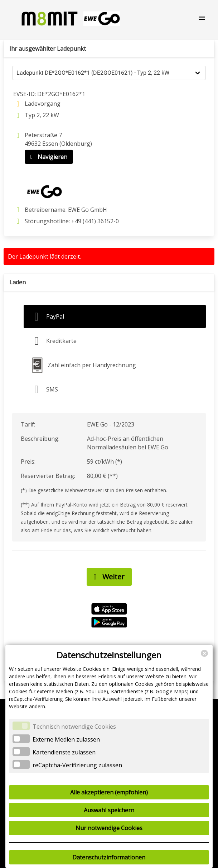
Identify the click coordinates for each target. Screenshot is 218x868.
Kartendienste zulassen (64, 752)
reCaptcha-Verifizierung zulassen (77, 765)
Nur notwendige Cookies (109, 828)
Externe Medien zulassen (66, 739)
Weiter (107, 577)
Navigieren (47, 157)
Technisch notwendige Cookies (74, 727)
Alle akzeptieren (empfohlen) (109, 792)
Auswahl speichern (109, 810)
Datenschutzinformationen (109, 857)
